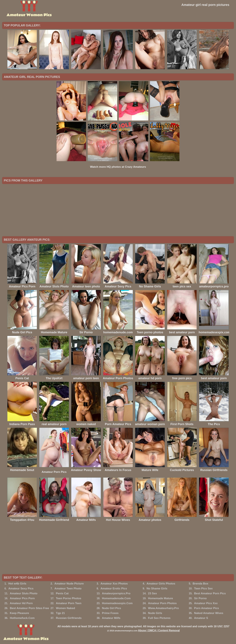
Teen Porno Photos (69, 598)
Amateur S (201, 618)
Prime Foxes (110, 613)
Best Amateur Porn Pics (210, 593)
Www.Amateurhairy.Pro (163, 608)
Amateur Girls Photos (161, 584)
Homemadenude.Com (116, 598)
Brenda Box (200, 584)
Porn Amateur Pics (206, 608)
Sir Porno (200, 598)
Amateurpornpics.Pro (116, 593)
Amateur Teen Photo (68, 589)
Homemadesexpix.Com (117, 603)
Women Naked (65, 608)
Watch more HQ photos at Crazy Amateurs (118, 167)
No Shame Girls (157, 589)
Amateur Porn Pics (54, 472)
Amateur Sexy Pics (21, 589)
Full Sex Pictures (159, 618)
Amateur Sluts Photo (24, 593)
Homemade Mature (160, 598)
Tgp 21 (60, 613)
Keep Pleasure (19, 613)
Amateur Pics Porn (22, 598)
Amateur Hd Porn (21, 603)
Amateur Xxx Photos (114, 584)
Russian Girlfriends (69, 618)
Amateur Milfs (111, 618)
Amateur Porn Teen (69, 603)
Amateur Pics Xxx (206, 603)
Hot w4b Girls (17, 584)
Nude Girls (155, 613)
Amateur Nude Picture (69, 584)
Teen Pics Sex (203, 589)
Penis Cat (62, 593)
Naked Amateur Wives (209, 613)
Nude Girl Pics (111, 608)
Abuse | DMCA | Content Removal (159, 630)
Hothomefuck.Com (22, 618)
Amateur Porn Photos (162, 603)
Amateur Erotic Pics (114, 589)
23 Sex (152, 593)
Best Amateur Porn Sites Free (29, 608)
